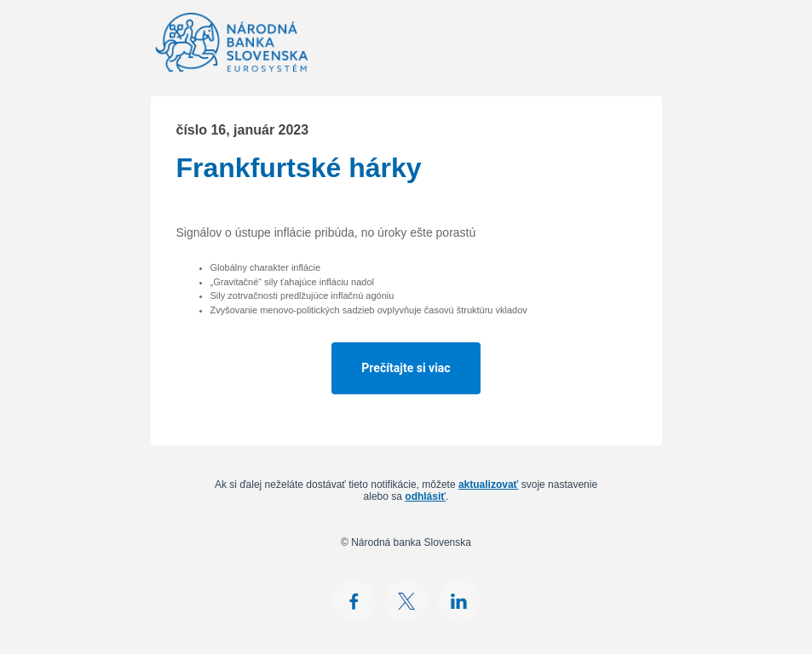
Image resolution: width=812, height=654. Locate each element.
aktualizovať (488, 485)
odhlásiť (425, 496)
